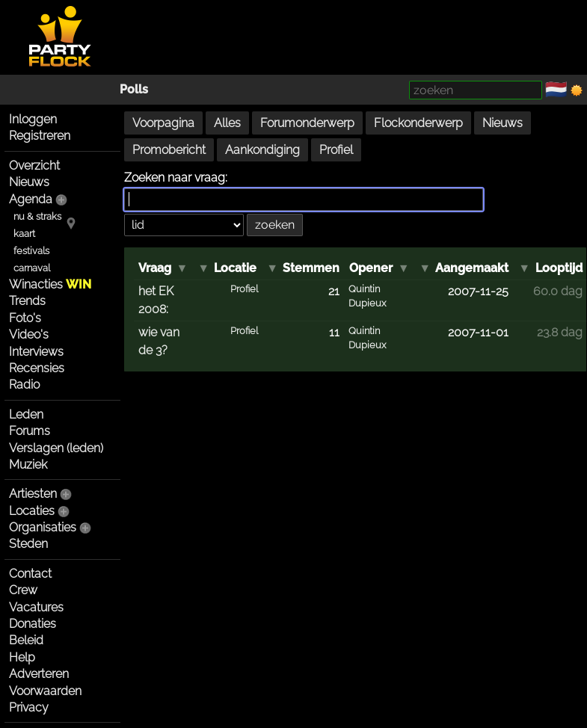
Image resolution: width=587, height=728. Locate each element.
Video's (29, 334)
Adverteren (39, 674)
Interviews (36, 352)
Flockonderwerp (418, 123)
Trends (27, 301)
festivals (31, 251)
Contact (30, 574)
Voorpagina (163, 123)
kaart (24, 234)
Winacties (50, 284)
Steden (28, 544)
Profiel (336, 150)
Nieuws (29, 182)
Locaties (32, 511)
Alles (227, 123)
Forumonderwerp (307, 123)
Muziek (28, 465)
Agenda (31, 199)
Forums (30, 431)
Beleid (26, 640)
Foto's (25, 318)
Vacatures (36, 607)
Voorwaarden (45, 691)
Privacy (29, 707)
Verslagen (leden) (56, 448)
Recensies (37, 368)
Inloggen (33, 119)
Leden (26, 414)
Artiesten (33, 494)
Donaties (33, 624)
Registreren (40, 136)
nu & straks (37, 216)
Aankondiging (262, 150)
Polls (134, 89)
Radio (24, 385)
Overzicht (34, 166)
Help (22, 657)
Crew (23, 590)
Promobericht (169, 150)
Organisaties (43, 527)
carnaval (32, 268)
